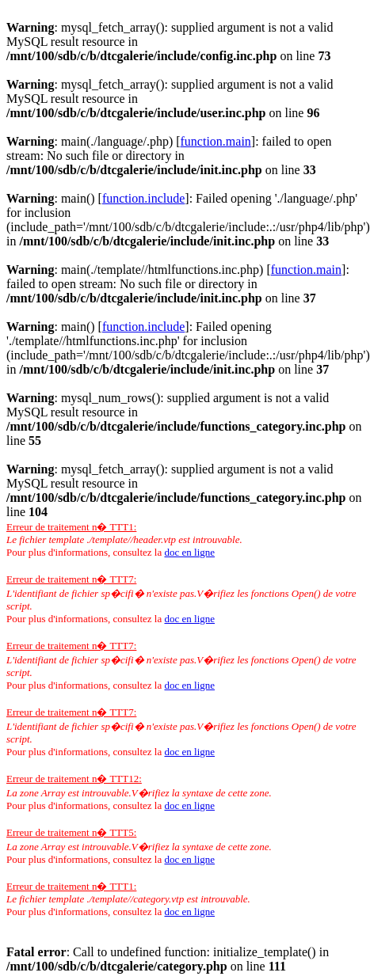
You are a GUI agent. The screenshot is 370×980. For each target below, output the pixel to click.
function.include (143, 198)
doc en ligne (189, 552)
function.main (216, 141)
